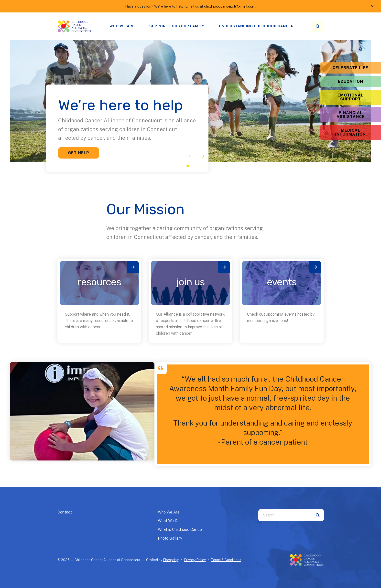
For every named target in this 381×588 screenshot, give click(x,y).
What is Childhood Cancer (181, 529)
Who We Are (122, 26)
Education (351, 81)
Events (282, 282)
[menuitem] (122, 26)
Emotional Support (350, 97)
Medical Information (350, 132)
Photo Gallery (170, 538)
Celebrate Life (350, 68)
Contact (65, 512)
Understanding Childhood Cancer (256, 26)
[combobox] (285, 515)
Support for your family (177, 26)
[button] (372, 6)
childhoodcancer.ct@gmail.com (230, 6)
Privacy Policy (195, 560)
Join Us (190, 282)
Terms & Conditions (226, 560)
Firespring (171, 560)
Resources (99, 282)
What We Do (169, 521)
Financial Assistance (351, 115)
